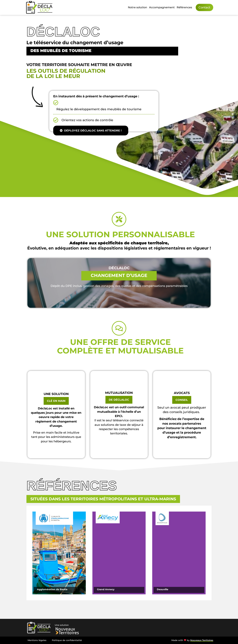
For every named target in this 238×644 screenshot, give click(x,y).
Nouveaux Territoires (202, 640)
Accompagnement (162, 7)
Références (184, 7)
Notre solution (138, 7)
